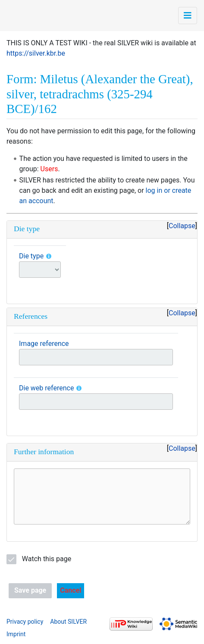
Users (49, 169)
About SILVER (68, 622)
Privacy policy (25, 622)
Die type (31, 256)
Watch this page (47, 559)
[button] (71, 591)
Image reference (44, 344)
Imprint (16, 634)
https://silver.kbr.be (36, 53)
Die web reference (46, 388)
